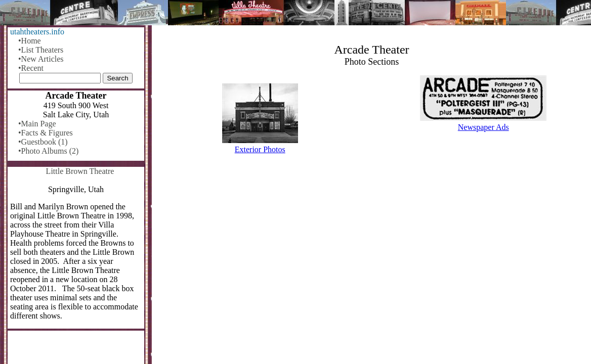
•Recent (31, 68)
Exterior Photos (260, 149)
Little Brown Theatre (80, 171)
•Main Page (37, 124)
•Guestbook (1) (43, 142)
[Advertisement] (372, 241)
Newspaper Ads (483, 127)
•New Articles (41, 59)
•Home (30, 41)
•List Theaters (41, 50)
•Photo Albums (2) (48, 151)
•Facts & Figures (46, 133)
